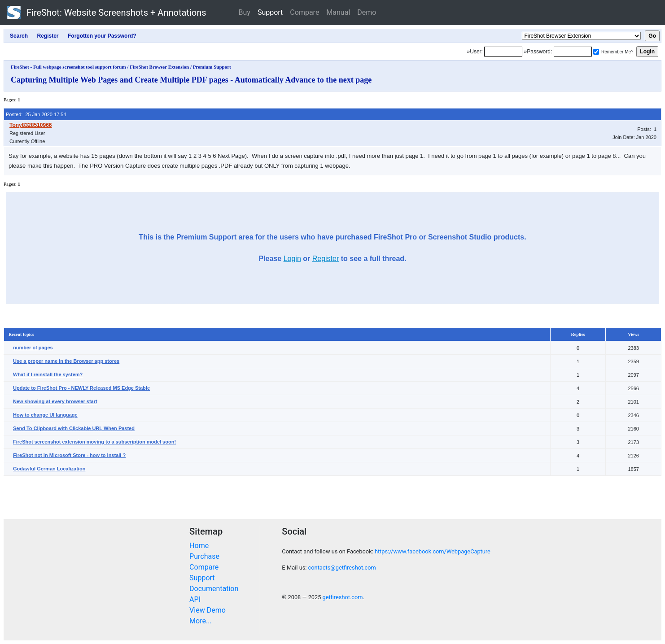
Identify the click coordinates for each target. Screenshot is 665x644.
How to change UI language (45, 415)
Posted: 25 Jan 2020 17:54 (36, 114)
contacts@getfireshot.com (342, 568)
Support (270, 12)
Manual (338, 12)
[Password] (573, 52)
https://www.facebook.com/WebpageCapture (433, 551)
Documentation (214, 589)
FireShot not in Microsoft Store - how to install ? (69, 455)
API (195, 599)
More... (201, 621)
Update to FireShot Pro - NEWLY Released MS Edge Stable (81, 388)
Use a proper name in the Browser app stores (66, 361)
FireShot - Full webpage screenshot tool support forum (68, 67)
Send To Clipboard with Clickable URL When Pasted (74, 428)
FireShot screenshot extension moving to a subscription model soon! (94, 442)
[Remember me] (596, 52)
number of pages (33, 348)
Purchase (204, 556)
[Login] (503, 52)
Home (199, 546)
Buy (245, 12)
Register (326, 259)
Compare (304, 12)
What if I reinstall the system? (48, 374)
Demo (367, 12)
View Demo (208, 610)
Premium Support (212, 67)
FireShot (107, 13)
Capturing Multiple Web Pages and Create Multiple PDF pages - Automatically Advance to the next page (191, 80)
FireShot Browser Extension (159, 67)
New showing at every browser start (55, 401)
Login (292, 259)
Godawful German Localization (49, 469)
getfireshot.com (343, 597)
